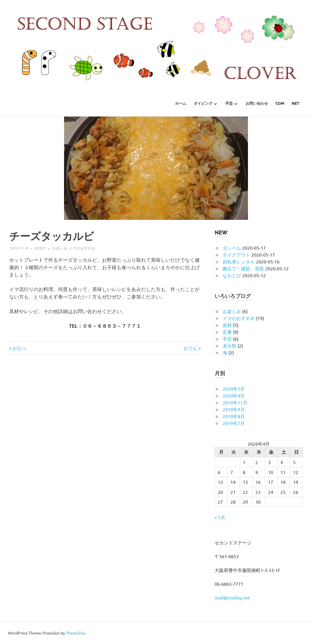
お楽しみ (60, 248)
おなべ (19, 348)
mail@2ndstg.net (232, 598)
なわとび (232, 275)
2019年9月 (234, 409)
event (40, 248)
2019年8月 (234, 416)
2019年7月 (234, 423)
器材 (227, 325)
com (280, 103)
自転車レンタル (239, 261)
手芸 (229, 103)
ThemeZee (76, 633)
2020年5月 (234, 389)
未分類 (230, 346)
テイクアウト (236, 255)
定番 (227, 332)
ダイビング (203, 103)
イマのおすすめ (82, 248)
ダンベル (232, 248)
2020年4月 (234, 395)
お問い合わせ (257, 103)
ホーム (181, 103)
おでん (190, 348)
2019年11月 (235, 402)
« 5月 (220, 517)
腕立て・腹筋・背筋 (243, 268)
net (295, 103)
